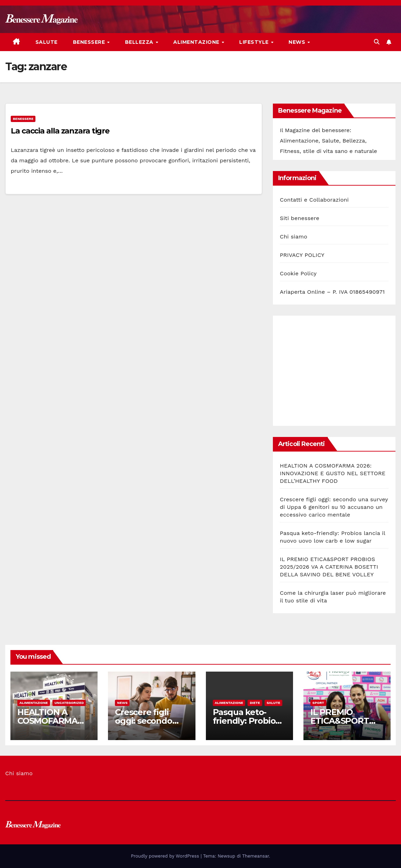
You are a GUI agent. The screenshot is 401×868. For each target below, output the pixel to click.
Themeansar (256, 856)
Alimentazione (197, 42)
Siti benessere (300, 218)
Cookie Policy (298, 273)
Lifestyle (255, 42)
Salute (47, 42)
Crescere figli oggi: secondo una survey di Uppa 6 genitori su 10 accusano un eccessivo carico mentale (334, 507)
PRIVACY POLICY (302, 255)
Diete (255, 703)
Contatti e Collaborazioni (314, 200)
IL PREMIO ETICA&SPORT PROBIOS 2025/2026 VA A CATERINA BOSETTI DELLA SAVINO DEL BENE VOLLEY (329, 567)
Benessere (90, 42)
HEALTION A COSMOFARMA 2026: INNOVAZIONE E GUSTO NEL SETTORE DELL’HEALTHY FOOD (333, 473)
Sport (318, 703)
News (298, 42)
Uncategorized (69, 703)
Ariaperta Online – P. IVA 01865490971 (332, 292)
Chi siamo (294, 237)
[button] (377, 42)
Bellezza (140, 42)
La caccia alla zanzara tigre (60, 131)
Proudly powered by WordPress (166, 856)
